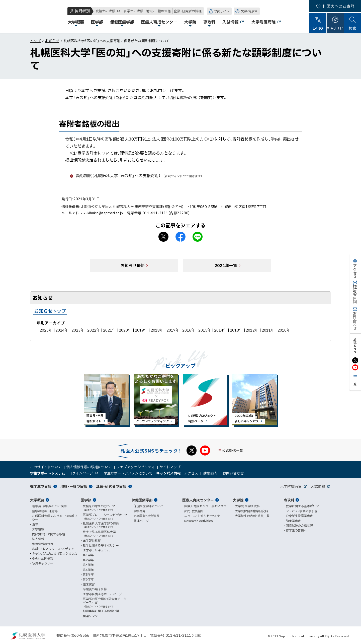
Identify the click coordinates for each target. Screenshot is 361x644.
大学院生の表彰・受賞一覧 (252, 516)
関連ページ (141, 521)
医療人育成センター (198, 500)
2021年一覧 (226, 265)
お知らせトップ (50, 311)
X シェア (163, 237)
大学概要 (37, 500)
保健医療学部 (142, 500)
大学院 (238, 500)
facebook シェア (180, 237)
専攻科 (289, 500)
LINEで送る (198, 237)
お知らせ (52, 41)
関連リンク (90, 616)
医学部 (86, 500)
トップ (35, 41)
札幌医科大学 (20, 16)
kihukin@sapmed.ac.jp (105, 213)
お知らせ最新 (133, 265)
